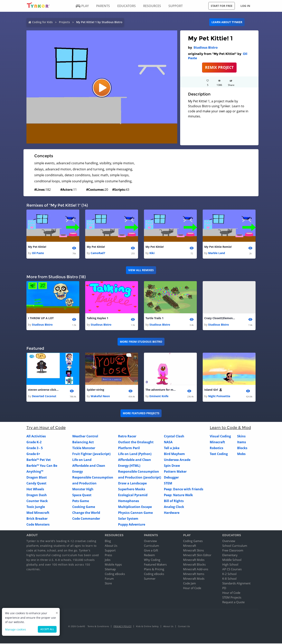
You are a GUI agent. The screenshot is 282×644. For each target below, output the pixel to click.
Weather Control (85, 437)
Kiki (152, 253)
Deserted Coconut (44, 396)
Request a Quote (233, 603)
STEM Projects (232, 598)
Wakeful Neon (100, 396)
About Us (111, 546)
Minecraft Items (194, 574)
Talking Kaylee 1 (98, 318)
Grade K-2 (34, 442)
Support (110, 551)
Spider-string (95, 390)
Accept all (47, 629)
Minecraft (217, 442)
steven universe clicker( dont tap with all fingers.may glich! (44, 390)
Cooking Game (84, 507)
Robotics (216, 448)
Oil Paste (38, 253)
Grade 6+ (33, 454)
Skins (241, 437)
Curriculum (151, 546)
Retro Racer (127, 437)
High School (230, 565)
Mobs (241, 454)
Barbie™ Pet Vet (39, 460)
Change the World (86, 513)
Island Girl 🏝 (213, 390)
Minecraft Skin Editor (197, 556)
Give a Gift (151, 551)
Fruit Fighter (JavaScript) (91, 454)
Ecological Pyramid (133, 495)
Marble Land (217, 253)
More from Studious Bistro (141, 342)
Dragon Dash (37, 495)
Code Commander (86, 519)
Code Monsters (38, 525)
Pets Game (81, 501)
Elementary (230, 556)
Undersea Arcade (177, 460)
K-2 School (229, 574)
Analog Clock (174, 507)
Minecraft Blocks (194, 565)
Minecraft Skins (193, 551)
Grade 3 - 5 (35, 448)
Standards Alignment (236, 584)
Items (242, 442)
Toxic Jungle (36, 507)
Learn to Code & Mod (230, 428)
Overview (150, 541)
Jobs (108, 560)
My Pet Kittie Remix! (218, 247)
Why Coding (152, 560)
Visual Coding (220, 437)
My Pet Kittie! (37, 247)
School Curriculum (235, 546)
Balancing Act (83, 442)
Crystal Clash (174, 437)
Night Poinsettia (219, 396)
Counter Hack (37, 501)
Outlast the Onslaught (136, 442)
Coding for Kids (42, 22)
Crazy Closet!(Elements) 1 (220, 318)
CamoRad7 (98, 253)
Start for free (222, 6)
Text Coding (219, 454)
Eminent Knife (159, 396)
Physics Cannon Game (135, 513)
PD (224, 589)
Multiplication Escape (135, 507)
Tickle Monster (84, 448)
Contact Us (184, 627)
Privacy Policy (123, 627)
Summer (150, 579)
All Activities (36, 437)
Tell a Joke (172, 448)
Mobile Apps (113, 565)
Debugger (171, 478)
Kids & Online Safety (147, 627)
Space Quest (82, 495)
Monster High (83, 490)
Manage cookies (16, 629)
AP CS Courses (232, 570)
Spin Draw (172, 466)
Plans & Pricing (154, 570)
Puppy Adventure (132, 525)
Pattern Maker (175, 472)
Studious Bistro (206, 48)
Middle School (232, 560)
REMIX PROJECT (219, 67)
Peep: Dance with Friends (184, 490)
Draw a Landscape (132, 484)
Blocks (242, 448)
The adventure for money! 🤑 (161, 390)
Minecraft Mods (194, 579)
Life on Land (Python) (135, 454)
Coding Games (193, 541)
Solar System (128, 519)
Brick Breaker (37, 519)
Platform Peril (129, 448)
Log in (245, 6)
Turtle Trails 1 (155, 318)
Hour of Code (192, 589)
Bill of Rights (174, 501)
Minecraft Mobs (194, 560)
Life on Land (82, 460)
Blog (108, 541)
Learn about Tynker (227, 22)
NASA (168, 442)
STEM (168, 484)
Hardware (172, 513)
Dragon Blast (37, 478)
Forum (109, 579)
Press (108, 556)
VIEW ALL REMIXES (141, 270)
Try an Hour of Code (46, 428)
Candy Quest (36, 484)
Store (108, 584)
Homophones (129, 501)
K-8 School (229, 579)
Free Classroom (233, 551)
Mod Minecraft (38, 513)
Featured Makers (155, 565)
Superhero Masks (132, 490)
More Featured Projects (141, 414)
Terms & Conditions (98, 627)
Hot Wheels (35, 490)
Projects (64, 22)
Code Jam (189, 584)
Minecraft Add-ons (196, 570)
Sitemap (110, 570)
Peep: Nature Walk (178, 495)
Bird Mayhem (174, 454)
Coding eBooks (115, 574)
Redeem (149, 556)
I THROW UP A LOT (41, 318)
